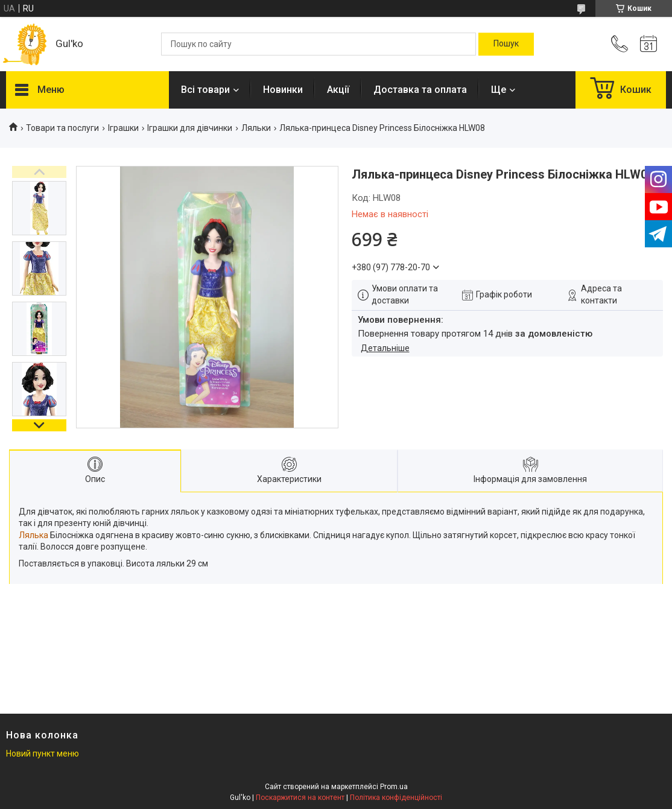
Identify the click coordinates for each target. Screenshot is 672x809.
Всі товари (205, 90)
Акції (338, 90)
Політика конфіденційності (396, 798)
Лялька (33, 535)
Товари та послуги (62, 128)
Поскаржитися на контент (300, 798)
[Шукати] (506, 44)
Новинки (283, 90)
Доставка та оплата (420, 90)
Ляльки (256, 128)
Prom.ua (394, 787)
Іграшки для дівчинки (190, 128)
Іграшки (123, 128)
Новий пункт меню (43, 753)
